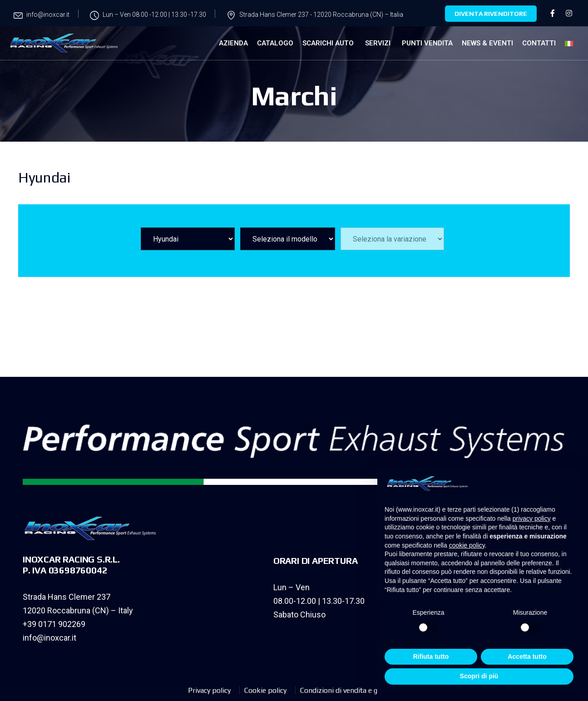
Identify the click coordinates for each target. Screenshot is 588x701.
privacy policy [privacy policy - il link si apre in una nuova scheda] (532, 518)
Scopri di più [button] (479, 676)
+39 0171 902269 (54, 624)
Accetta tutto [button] (527, 657)
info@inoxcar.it (49, 638)
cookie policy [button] (467, 545)
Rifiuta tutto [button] (431, 657)
